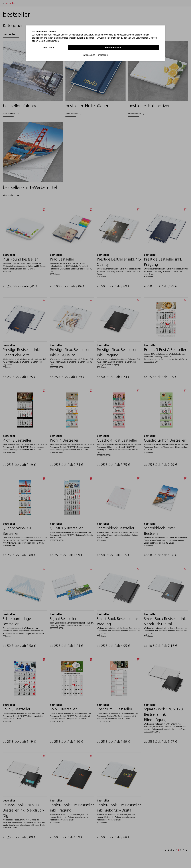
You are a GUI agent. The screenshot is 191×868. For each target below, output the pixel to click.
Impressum (103, 55)
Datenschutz (89, 55)
